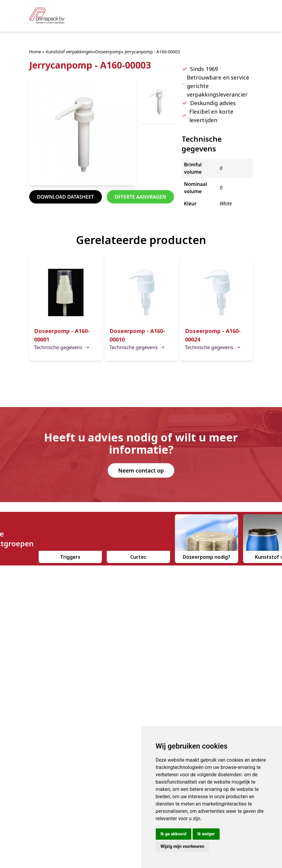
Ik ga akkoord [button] (174, 834)
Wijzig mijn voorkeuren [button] (183, 846)
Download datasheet (66, 197)
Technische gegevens (62, 347)
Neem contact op (141, 470)
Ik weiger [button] (206, 834)
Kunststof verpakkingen (69, 52)
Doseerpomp (108, 52)
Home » (37, 52)
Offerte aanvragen (140, 197)
